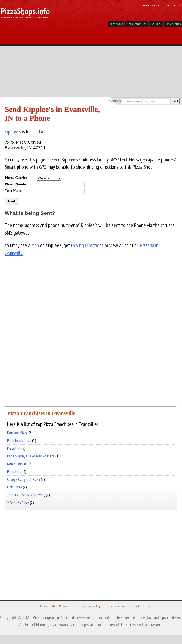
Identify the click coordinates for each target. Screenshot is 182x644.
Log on (177, 5)
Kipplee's (13, 131)
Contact (166, 5)
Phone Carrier (16, 178)
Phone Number (16, 184)
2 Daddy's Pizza (18, 503)
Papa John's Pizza (19, 441)
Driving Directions (87, 245)
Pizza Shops (116, 24)
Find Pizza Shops (92, 606)
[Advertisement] (91, 62)
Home (146, 5)
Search (115, 101)
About (156, 5)
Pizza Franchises (136, 24)
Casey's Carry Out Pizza (24, 479)
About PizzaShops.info (64, 606)
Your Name (14, 191)
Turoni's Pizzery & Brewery (26, 495)
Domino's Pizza (17, 433)
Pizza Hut (14, 448)
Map (35, 245)
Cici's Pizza (15, 487)
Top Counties (173, 24)
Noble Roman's (17, 464)
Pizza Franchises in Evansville (41, 413)
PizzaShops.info (46, 617)
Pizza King (14, 471)
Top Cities (156, 24)
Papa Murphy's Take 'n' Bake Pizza (31, 456)
